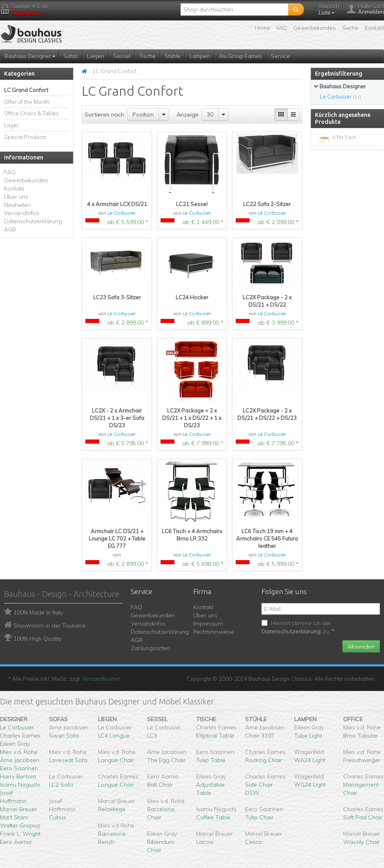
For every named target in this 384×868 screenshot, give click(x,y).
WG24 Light (310, 785)
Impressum (208, 624)
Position (143, 114)
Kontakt (374, 28)
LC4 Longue (114, 736)
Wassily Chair (362, 842)
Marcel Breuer (18, 809)
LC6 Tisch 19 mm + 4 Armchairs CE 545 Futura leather (267, 538)
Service (280, 56)
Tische (147, 56)
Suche (350, 28)
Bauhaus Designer (30, 56)
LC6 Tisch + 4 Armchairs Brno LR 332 (192, 535)
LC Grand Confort (26, 90)
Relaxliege (112, 809)
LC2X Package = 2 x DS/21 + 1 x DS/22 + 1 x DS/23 (192, 418)
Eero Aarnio (16, 842)
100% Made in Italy (38, 612)
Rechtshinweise (214, 632)
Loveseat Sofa (68, 760)
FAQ (282, 28)
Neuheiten (17, 205)
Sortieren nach (104, 114)
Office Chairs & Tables (31, 113)
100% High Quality (38, 639)
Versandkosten (101, 679)
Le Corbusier (122, 213)
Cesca (253, 842)
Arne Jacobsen (20, 760)
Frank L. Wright (20, 834)
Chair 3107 (260, 736)
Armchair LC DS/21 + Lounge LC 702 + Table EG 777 (117, 538)
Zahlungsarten (150, 648)
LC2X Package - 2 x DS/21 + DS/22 (267, 301)
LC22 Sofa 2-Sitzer (267, 204)
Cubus (58, 817)
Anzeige (188, 114)
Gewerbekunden (315, 28)
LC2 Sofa (61, 785)
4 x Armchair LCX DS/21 (117, 204)
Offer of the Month (27, 102)
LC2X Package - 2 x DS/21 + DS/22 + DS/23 (267, 414)
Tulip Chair (259, 817)
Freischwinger (362, 760)
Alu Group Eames (240, 56)
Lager (11, 125)
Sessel (122, 56)
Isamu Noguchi (20, 785)
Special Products (25, 137)
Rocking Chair (264, 760)
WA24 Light (310, 760)
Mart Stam (14, 817)
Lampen (200, 56)
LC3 (152, 736)
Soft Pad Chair (363, 817)
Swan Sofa (64, 736)
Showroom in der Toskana (49, 626)
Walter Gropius (20, 825)
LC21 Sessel (192, 204)
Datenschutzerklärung (33, 221)
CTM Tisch (344, 137)
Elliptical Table (215, 736)
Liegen (96, 56)
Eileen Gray (15, 744)
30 (210, 114)
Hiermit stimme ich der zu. (298, 627)
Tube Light (308, 736)
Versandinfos (22, 213)
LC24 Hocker (192, 297)
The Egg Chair (166, 760)
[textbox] (234, 9)
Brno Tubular (361, 736)
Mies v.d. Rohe (19, 752)
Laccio (205, 842)
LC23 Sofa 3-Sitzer (117, 297)
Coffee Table (213, 817)
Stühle (173, 56)
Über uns (16, 197)
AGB (10, 229)
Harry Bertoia (18, 776)
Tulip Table (211, 760)
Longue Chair (116, 760)
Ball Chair (160, 785)
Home (262, 28)
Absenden (361, 646)
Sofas (71, 56)
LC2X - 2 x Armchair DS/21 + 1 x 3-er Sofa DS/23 (117, 418)
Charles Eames (20, 736)
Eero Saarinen (19, 768)
